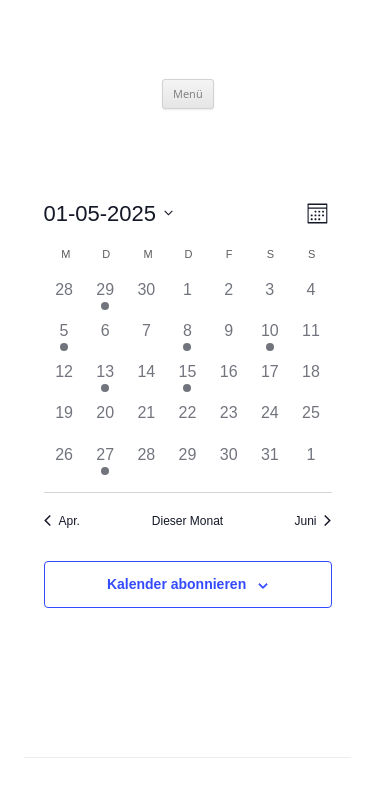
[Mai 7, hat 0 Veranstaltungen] (146, 339)
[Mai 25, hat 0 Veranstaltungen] (310, 421)
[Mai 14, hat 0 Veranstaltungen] (146, 380)
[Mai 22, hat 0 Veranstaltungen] (187, 421)
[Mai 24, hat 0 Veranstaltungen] (269, 421)
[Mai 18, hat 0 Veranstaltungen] (310, 380)
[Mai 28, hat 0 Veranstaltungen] (146, 463)
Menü (188, 93)
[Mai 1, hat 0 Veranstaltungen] (187, 298)
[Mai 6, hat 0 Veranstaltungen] (105, 339)
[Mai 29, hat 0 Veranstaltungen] (187, 463)
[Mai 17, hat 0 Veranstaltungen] (269, 380)
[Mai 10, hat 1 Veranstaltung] (269, 339)
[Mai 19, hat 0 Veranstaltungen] (64, 421)
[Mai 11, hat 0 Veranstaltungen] (310, 339)
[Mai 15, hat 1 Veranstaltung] (187, 380)
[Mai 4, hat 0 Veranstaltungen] (310, 298)
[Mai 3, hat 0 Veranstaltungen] (269, 298)
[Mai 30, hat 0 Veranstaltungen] (228, 463)
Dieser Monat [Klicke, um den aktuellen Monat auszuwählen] (187, 521)
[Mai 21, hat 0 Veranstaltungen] (146, 421)
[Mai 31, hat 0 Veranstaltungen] (269, 463)
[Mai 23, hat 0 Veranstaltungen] (228, 421)
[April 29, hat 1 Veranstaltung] (105, 298)
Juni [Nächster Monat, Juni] (312, 521)
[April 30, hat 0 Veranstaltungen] (146, 298)
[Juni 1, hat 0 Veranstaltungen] (310, 463)
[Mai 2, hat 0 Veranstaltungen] (228, 298)
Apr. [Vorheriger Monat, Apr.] (62, 521)
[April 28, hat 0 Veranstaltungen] (64, 298)
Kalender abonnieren (176, 584)
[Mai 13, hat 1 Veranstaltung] (105, 380)
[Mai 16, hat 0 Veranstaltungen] (228, 380)
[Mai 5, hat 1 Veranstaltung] (64, 339)
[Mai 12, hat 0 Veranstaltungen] (64, 380)
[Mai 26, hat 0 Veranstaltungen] (64, 463)
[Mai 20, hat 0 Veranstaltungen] (105, 421)
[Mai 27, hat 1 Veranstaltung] (105, 463)
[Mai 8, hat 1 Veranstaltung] (187, 339)
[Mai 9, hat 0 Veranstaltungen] (228, 339)
